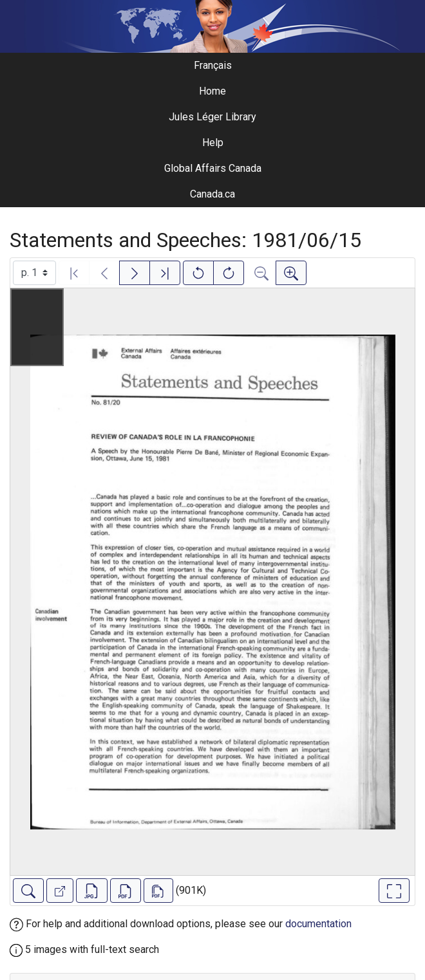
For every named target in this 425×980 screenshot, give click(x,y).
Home (212, 91)
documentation (318, 924)
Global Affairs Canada (213, 168)
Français (213, 65)
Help (213, 143)
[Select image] (34, 273)
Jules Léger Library (212, 117)
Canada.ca (212, 194)
